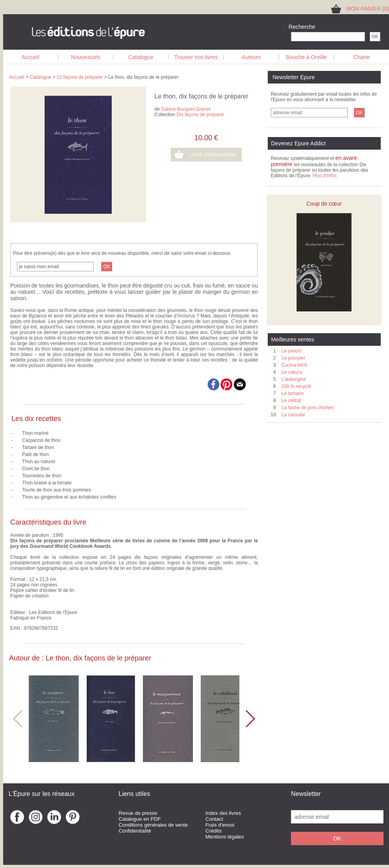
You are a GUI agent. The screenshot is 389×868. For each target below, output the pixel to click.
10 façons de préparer (80, 77)
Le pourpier (294, 358)
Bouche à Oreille (306, 57)
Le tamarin (293, 393)
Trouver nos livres (196, 57)
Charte (361, 57)
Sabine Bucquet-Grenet (186, 109)
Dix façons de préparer (200, 115)
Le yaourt (291, 351)
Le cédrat (291, 401)
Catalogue (141, 57)
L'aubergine (294, 379)
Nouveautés (86, 57)
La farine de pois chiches (308, 408)
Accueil (31, 57)
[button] (250, 719)
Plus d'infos (325, 176)
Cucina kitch (294, 365)
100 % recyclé (296, 386)
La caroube (293, 415)
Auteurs (251, 57)
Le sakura (292, 372)
